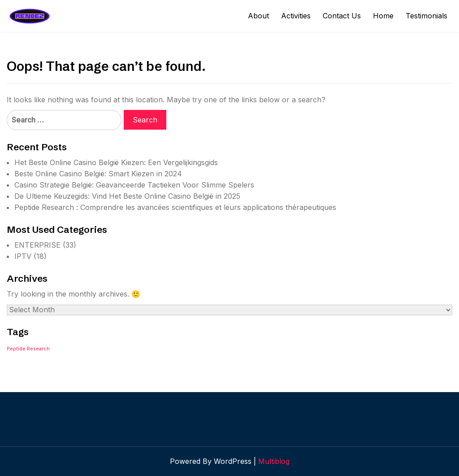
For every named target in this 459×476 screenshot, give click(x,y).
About (258, 16)
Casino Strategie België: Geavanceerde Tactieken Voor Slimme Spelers (134, 185)
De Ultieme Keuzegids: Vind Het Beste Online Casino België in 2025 (127, 196)
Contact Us (342, 16)
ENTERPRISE (37, 245)
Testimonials (427, 16)
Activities (296, 16)
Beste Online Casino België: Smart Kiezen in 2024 (98, 174)
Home (383, 16)
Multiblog (274, 461)
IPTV (23, 256)
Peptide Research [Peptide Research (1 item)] (28, 349)
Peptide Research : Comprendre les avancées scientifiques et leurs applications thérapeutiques (175, 207)
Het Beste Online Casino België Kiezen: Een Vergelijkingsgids (116, 162)
